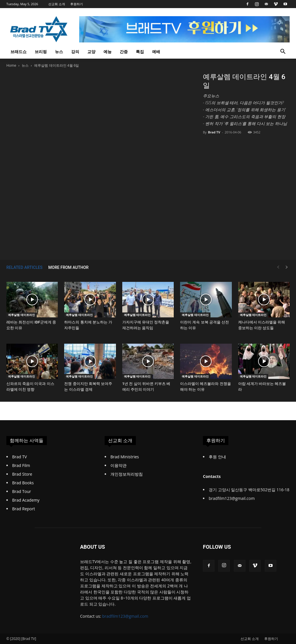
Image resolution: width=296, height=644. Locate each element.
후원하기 (77, 4)
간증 (124, 52)
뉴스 (59, 52)
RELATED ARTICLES (24, 267)
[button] (283, 52)
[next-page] (287, 267)
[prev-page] (278, 267)
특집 (140, 52)
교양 (91, 52)
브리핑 (41, 52)
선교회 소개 (57, 4)
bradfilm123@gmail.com (125, 616)
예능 (108, 52)
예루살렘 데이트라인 (22, 315)
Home (11, 65)
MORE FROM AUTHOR (68, 267)
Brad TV (214, 132)
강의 (75, 52)
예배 (156, 52)
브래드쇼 (18, 52)
